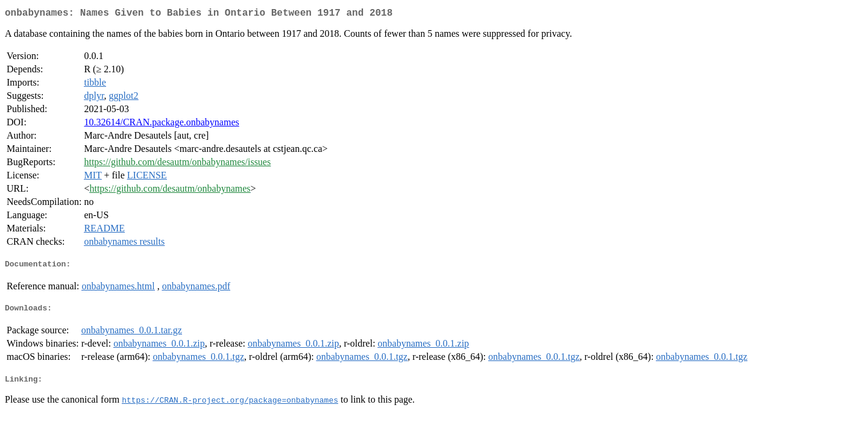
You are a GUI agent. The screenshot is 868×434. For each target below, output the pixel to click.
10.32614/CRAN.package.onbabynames (161, 124)
